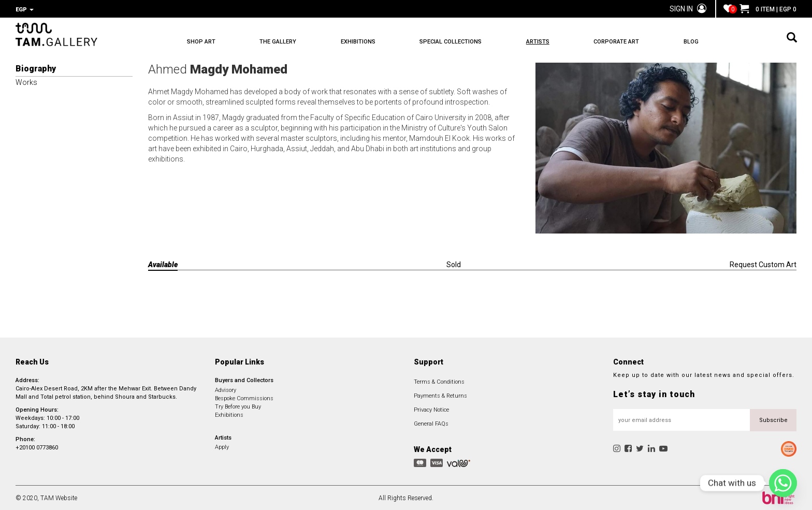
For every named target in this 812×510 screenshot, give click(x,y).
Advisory (226, 389)
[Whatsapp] (783, 483)
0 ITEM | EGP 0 (768, 9)
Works (26, 81)
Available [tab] (163, 264)
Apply (222, 446)
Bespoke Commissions (244, 397)
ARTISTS (551, 42)
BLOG (711, 42)
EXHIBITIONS (364, 42)
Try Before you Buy (238, 406)
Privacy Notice (431, 409)
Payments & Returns (440, 395)
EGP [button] (25, 10)
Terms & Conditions (439, 381)
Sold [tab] (454, 264)
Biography (36, 68)
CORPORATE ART (633, 42)
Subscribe (773, 419)
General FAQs (431, 423)
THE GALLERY (281, 42)
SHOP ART (201, 42)
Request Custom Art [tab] (763, 264)
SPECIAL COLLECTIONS (460, 42)
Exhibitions (229, 414)
